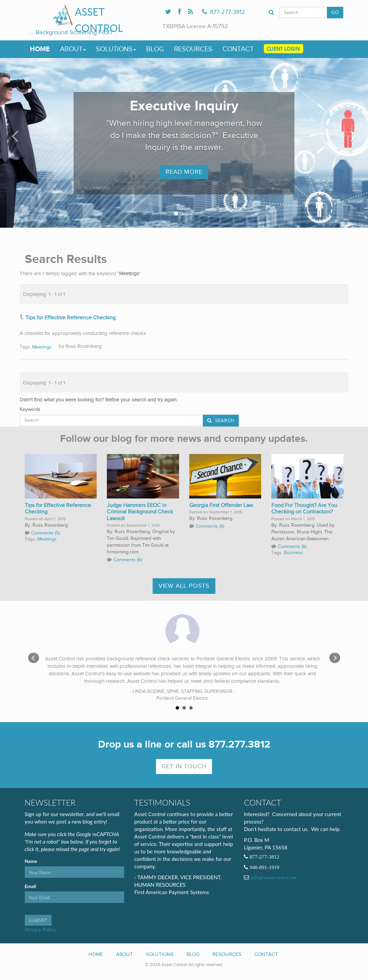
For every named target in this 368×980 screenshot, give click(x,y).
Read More (184, 172)
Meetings (42, 347)
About (73, 49)
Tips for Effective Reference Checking (71, 318)
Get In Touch (184, 766)
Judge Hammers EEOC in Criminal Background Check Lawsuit (140, 512)
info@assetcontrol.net (274, 878)
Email (31, 886)
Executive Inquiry (184, 106)
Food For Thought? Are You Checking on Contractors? (304, 509)
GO (335, 13)
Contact (238, 49)
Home (40, 49)
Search (224, 421)
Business (294, 553)
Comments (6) (128, 560)
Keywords (30, 410)
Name (32, 861)
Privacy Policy (41, 929)
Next (335, 658)
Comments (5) (45, 533)
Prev (34, 658)
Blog (155, 49)
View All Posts (184, 586)
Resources (193, 49)
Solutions (116, 49)
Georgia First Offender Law (221, 505)
